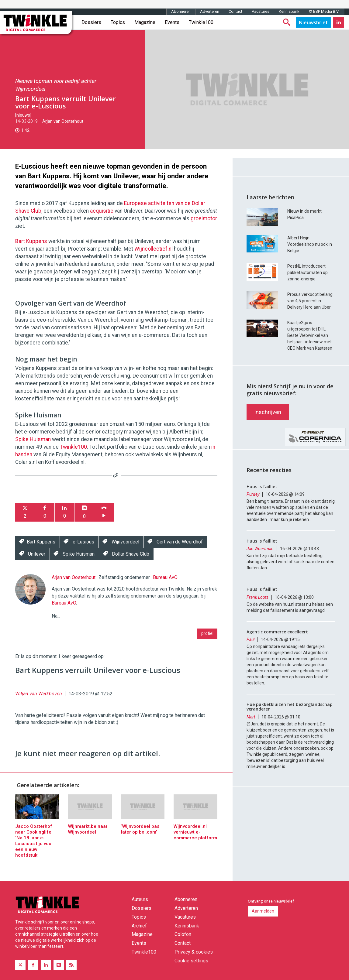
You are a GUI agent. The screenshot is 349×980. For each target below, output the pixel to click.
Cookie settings (191, 961)
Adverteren (210, 11)
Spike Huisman (33, 439)
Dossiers (91, 22)
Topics (118, 22)
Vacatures (261, 11)
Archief (139, 926)
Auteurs (140, 899)
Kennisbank (289, 11)
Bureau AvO (165, 577)
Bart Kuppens (31, 241)
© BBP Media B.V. (324, 11)
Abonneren (181, 11)
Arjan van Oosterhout (63, 121)
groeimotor (204, 218)
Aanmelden (263, 911)
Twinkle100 (201, 22)
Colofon (183, 934)
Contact (235, 11)
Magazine (145, 22)
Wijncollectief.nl (154, 249)
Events (172, 22)
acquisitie (102, 211)
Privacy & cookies (194, 952)
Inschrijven (268, 412)
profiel (207, 633)
